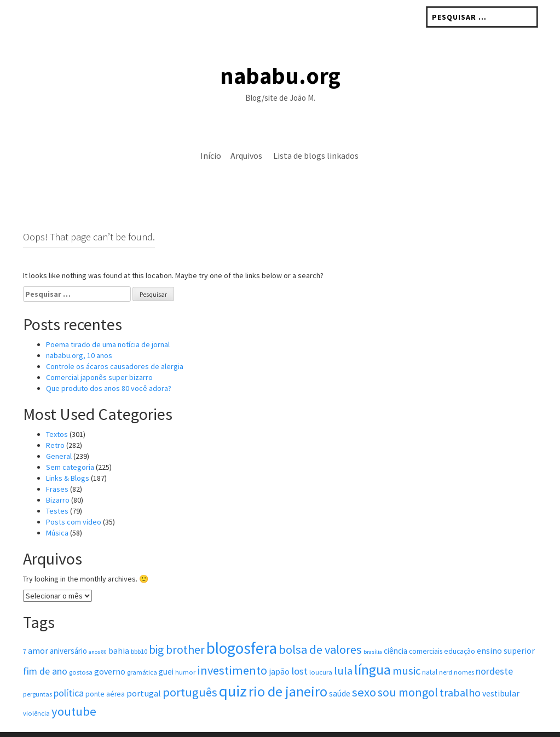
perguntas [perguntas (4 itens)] (37, 671)
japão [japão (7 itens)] (279, 649)
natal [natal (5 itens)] (430, 649)
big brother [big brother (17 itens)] (177, 627)
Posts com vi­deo (74, 499)
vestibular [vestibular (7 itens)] (501, 670)
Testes (57, 488)
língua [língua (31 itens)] (373, 647)
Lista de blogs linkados (316, 156)
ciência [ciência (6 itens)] (396, 628)
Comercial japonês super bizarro (99, 354)
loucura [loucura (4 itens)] (321, 649)
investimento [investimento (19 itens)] (232, 647)
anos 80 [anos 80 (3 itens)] (98, 629)
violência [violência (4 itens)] (36, 690)
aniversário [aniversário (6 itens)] (68, 628)
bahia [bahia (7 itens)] (119, 628)
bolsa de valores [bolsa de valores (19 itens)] (320, 626)
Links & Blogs (68, 455)
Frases (57, 466)
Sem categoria (70, 444)
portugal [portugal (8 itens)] (144, 670)
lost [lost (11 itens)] (299, 648)
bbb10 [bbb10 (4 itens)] (139, 628)
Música (57, 510)
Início (211, 156)
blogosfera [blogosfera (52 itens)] (242, 625)
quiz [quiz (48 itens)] (233, 668)
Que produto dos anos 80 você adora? (109, 365)
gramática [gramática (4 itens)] (142, 649)
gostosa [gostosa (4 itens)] (81, 649)
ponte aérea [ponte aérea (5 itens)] (105, 671)
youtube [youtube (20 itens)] (74, 688)
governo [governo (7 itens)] (110, 649)
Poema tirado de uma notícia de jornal (108, 321)
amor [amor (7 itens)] (38, 628)
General (59, 433)
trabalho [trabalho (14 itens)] (460, 670)
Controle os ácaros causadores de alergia (115, 343)
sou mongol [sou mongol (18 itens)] (408, 669)
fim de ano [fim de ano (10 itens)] (45, 648)
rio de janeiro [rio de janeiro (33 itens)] (288, 668)
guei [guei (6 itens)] (166, 649)
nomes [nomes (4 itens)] (464, 649)
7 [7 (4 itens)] (25, 628)
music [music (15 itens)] (406, 648)
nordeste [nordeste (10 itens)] (494, 648)
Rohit (249, 724)
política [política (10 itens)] (69, 670)
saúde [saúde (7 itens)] (340, 670)
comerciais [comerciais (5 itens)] (426, 628)
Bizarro (58, 477)
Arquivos (246, 156)
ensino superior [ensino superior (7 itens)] (506, 628)
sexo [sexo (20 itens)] (364, 669)
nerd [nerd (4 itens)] (446, 649)
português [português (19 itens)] (190, 669)
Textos (57, 411)
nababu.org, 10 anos (79, 332)
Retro (55, 422)
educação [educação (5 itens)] (460, 628)
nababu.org (280, 76)
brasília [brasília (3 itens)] (373, 629)
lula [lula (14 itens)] (343, 648)
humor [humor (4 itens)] (185, 649)
